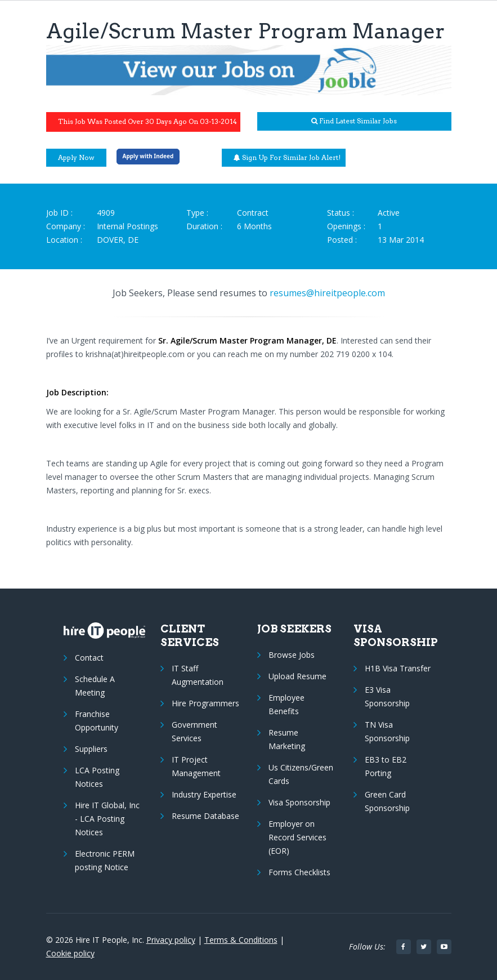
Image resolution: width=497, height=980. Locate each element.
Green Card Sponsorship (387, 801)
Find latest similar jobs (354, 121)
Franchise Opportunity (97, 721)
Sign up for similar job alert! (287, 157)
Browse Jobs (292, 655)
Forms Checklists (299, 872)
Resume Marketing (287, 739)
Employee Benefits (286, 704)
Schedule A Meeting (95, 686)
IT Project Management (196, 766)
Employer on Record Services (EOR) (297, 837)
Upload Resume (297, 676)
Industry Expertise (204, 794)
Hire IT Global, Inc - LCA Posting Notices (107, 819)
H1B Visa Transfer (398, 668)
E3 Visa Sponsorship (387, 696)
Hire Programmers (205, 703)
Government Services (194, 731)
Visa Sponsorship (299, 802)
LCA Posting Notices (97, 777)
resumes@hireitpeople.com (327, 293)
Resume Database (205, 816)
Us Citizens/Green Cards (301, 774)
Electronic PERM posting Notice (105, 860)
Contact (89, 658)
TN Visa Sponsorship (387, 731)
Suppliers (91, 749)
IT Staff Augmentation (198, 675)
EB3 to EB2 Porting (386, 766)
